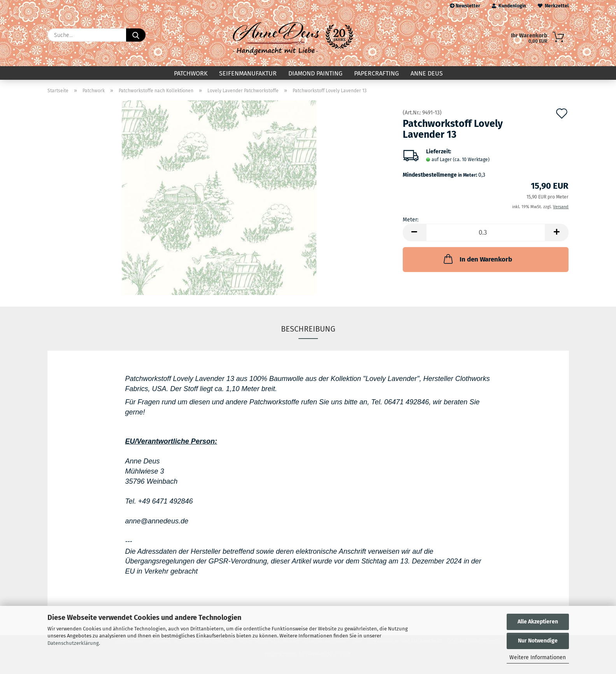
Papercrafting (376, 73)
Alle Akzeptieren (538, 622)
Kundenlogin (509, 6)
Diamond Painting (315, 73)
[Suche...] (136, 35)
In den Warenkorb (477, 259)
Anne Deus (427, 73)
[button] (414, 233)
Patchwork (191, 73)
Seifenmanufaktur (248, 73)
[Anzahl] (486, 233)
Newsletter (465, 6)
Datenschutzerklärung (73, 643)
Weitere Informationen (538, 657)
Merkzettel (553, 6)
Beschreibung (308, 329)
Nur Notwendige (538, 641)
